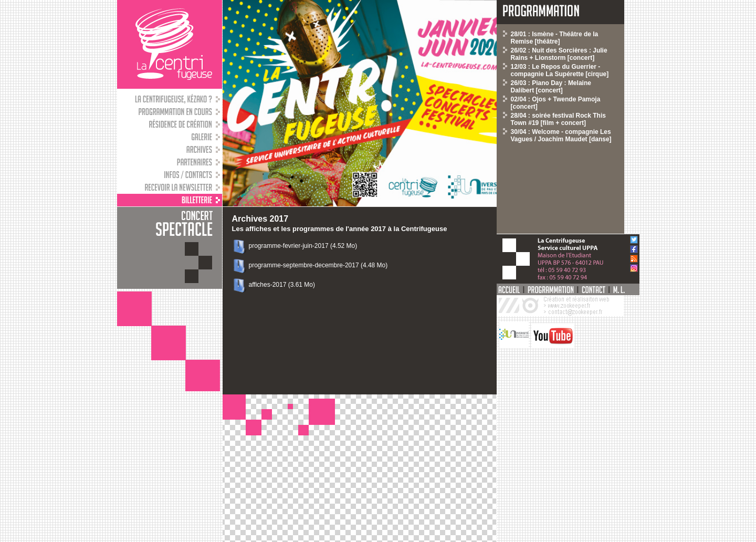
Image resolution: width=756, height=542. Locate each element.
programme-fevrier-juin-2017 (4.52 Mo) (303, 246)
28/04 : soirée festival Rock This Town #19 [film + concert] (558, 119)
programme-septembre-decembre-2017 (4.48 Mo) (318, 265)
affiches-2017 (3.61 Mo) (282, 285)
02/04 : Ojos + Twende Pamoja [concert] (556, 103)
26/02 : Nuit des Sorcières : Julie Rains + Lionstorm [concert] (559, 54)
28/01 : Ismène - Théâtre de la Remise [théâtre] (555, 38)
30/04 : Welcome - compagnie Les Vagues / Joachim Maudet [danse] (561, 135)
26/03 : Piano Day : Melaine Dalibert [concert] (551, 87)
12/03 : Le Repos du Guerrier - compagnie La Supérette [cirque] (560, 70)
